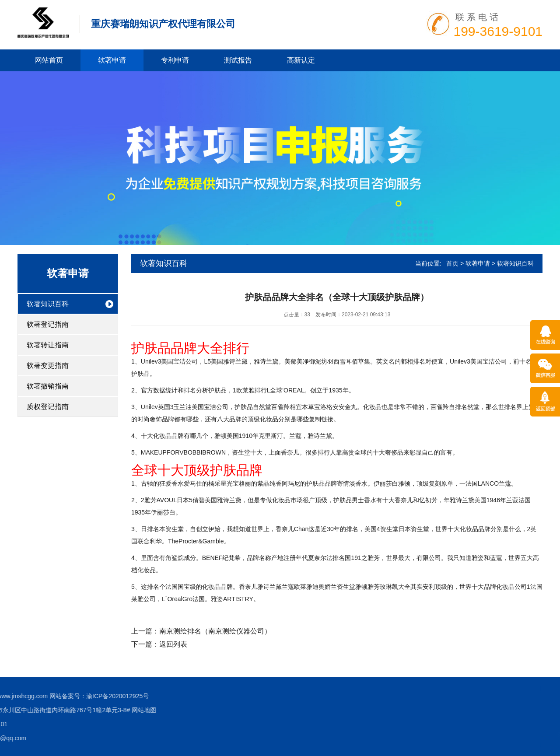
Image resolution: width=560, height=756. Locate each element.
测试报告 (238, 60)
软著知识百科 (48, 304)
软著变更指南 (48, 366)
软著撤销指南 (48, 386)
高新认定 (301, 60)
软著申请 (112, 60)
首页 (452, 263)
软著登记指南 (48, 324)
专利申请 (175, 60)
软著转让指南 (48, 345)
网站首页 (49, 60)
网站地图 (14, 710)
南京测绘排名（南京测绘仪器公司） (215, 631)
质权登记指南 (48, 407)
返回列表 (173, 644)
